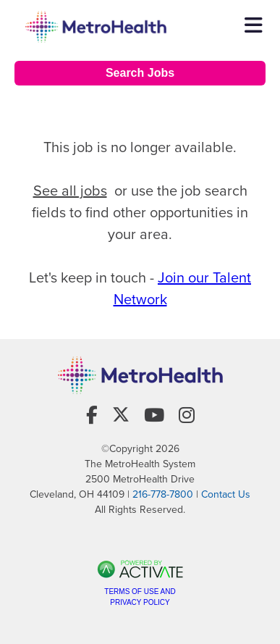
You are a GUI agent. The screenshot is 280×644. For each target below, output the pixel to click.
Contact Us (226, 494)
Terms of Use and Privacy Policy (140, 597)
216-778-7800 (163, 494)
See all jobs (70, 191)
